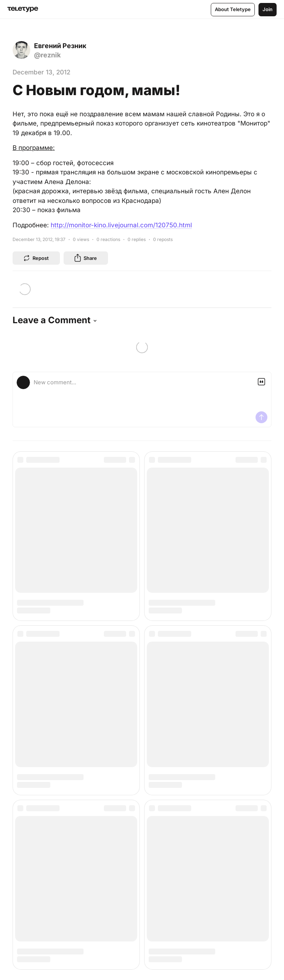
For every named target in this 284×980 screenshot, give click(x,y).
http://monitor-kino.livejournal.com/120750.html (121, 225)
